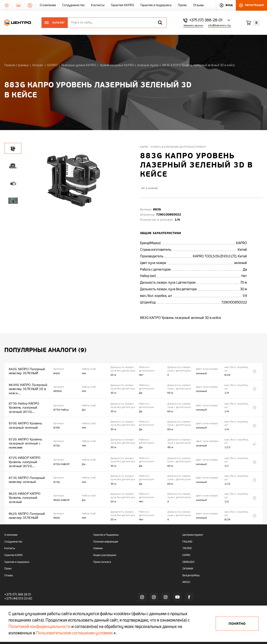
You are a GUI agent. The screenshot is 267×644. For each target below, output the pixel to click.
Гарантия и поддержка (17, 545)
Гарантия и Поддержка (106, 518)
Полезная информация (106, 524)
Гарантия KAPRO (13, 538)
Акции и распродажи (105, 538)
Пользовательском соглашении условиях (74, 633)
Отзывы (9, 558)
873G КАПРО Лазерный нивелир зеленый (26, 467)
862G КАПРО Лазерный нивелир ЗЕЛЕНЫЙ (26, 499)
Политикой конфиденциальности (40, 627)
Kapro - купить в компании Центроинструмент (173, 147)
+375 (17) (10, 577)
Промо (8, 551)
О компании (11, 518)
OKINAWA (188, 551)
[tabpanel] (13, 166)
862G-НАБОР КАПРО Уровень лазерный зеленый (30, 483)
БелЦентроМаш (191, 558)
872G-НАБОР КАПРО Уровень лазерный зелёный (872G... (30, 451)
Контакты (10, 531)
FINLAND (187, 524)
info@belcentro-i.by (219, 26)
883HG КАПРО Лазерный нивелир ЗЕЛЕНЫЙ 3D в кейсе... (27, 387)
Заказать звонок (193, 26)
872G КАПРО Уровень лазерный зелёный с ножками (25, 435)
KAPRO (186, 538)
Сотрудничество (13, 524)
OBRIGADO (188, 545)
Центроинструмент (193, 518)
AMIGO (186, 565)
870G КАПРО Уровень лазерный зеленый (25, 419)
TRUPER (187, 531)
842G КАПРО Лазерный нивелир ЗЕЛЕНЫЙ (26, 370)
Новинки (98, 531)
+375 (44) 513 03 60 (17, 581)
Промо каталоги (102, 545)
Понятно (237, 624)
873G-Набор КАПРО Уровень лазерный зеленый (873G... (30, 403)
